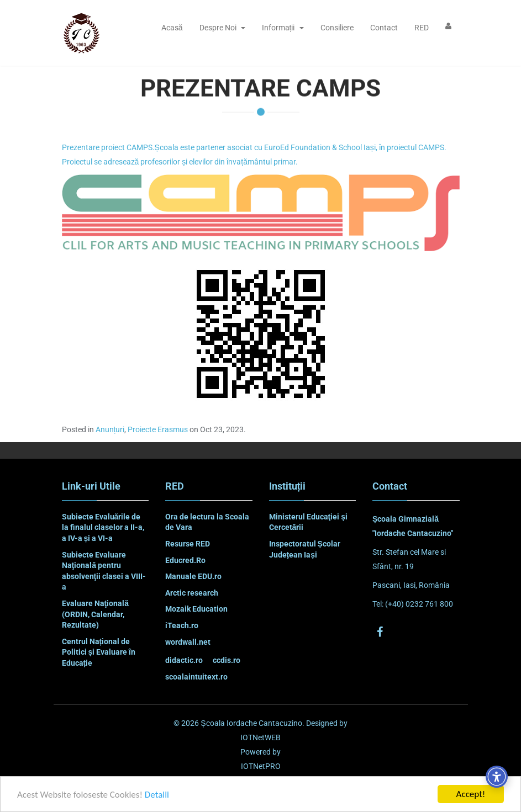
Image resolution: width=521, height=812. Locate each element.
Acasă (172, 28)
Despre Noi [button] (222, 28)
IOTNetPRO (261, 766)
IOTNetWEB (260, 737)
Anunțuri (110, 429)
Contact (384, 28)
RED (422, 28)
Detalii (157, 795)
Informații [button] (283, 28)
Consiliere (337, 28)
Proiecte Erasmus (158, 429)
